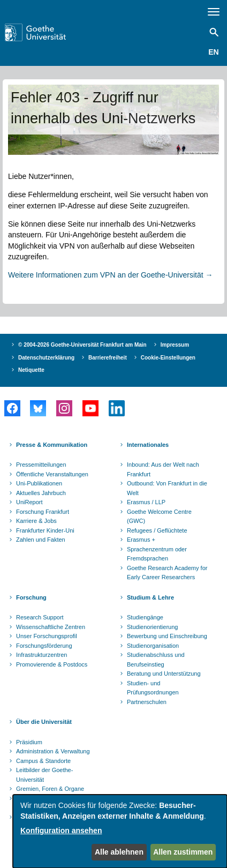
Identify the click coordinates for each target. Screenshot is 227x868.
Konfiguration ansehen (61, 830)
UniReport (29, 502)
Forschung (31, 597)
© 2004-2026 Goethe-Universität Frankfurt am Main (82, 345)
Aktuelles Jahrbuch (41, 493)
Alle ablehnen (119, 852)
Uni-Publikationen (39, 483)
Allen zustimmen (183, 852)
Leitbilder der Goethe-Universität (44, 775)
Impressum (175, 345)
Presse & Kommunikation (52, 445)
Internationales (148, 445)
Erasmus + (141, 540)
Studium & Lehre (150, 597)
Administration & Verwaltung (53, 751)
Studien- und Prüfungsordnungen (153, 688)
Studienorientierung (152, 627)
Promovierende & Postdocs (52, 664)
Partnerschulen (147, 702)
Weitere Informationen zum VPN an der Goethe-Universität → (111, 275)
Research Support (40, 617)
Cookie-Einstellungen (168, 358)
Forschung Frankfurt (43, 512)
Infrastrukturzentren (41, 655)
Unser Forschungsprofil (47, 636)
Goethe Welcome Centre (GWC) (159, 517)
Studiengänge (145, 617)
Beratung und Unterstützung (164, 674)
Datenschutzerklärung (46, 358)
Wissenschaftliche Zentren (51, 627)
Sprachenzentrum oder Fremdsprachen (157, 554)
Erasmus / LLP (146, 502)
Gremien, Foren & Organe (50, 789)
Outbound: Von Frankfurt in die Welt (167, 488)
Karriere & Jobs (36, 521)
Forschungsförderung (44, 646)
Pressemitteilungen (41, 465)
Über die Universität (44, 722)
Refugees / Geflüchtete (157, 530)
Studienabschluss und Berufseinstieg (156, 660)
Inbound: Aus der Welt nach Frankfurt (163, 469)
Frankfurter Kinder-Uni (45, 530)
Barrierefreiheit (108, 358)
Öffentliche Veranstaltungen (52, 474)
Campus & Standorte (43, 761)
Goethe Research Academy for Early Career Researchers (167, 573)
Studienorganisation (153, 646)
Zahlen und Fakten (41, 540)
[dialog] (120, 831)
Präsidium (29, 742)
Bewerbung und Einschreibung (167, 636)
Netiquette (31, 370)
